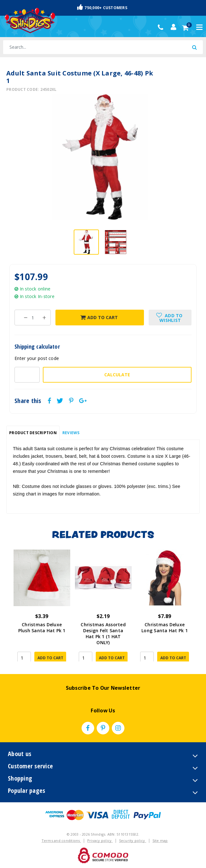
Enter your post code (37, 358)
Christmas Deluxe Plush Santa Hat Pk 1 (42, 628)
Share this (28, 401)
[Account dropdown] (174, 27)
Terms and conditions (61, 840)
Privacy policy (100, 840)
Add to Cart (99, 317)
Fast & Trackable (103, 7)
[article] (42, 606)
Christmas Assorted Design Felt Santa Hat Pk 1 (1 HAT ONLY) (103, 633)
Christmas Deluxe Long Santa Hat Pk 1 (165, 628)
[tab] (33, 433)
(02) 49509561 (162, 27)
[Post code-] (27, 375)
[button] (170, 318)
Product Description (33, 433)
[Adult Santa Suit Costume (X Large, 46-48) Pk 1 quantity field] (33, 318)
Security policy (133, 840)
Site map (160, 840)
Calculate (117, 375)
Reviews (71, 433)
